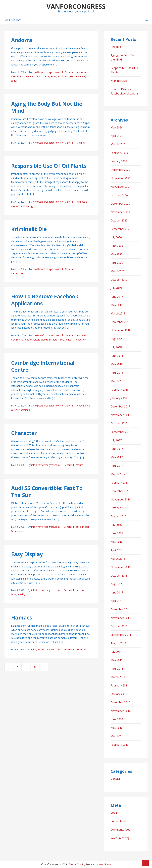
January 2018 (119, 398)
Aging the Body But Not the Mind (47, 107)
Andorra (22, 40)
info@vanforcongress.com (47, 72)
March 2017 (118, 474)
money (78, 340)
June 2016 (117, 533)
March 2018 (118, 381)
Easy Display (27, 554)
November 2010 (121, 711)
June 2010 (117, 719)
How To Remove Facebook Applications (45, 300)
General (69, 72)
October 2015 (119, 576)
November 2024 (121, 187)
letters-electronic (42, 340)
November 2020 (121, 212)
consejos (44, 76)
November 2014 (121, 618)
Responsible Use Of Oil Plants (49, 166)
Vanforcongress (76, 6)
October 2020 (119, 220)
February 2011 (120, 685)
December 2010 (120, 702)
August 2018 (118, 339)
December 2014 (120, 609)
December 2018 (120, 322)
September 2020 (121, 229)
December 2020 (120, 204)
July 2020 (116, 237)
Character (24, 433)
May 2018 (117, 364)
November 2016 (121, 499)
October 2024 (119, 195)
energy (30, 206)
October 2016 (119, 508)
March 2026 (118, 144)
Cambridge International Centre (43, 366)
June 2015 (117, 592)
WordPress (105, 864)
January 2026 (119, 161)
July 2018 (116, 347)
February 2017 (120, 483)
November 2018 (121, 330)
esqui (53, 76)
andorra (81, 72)
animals (81, 143)
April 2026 (117, 136)
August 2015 (118, 584)
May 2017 (117, 457)
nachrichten (17, 273)
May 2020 (117, 254)
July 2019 (116, 288)
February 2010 (120, 745)
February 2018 (120, 390)
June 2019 (117, 297)
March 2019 (118, 313)
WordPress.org (120, 838)
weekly (21, 594)
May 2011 (117, 660)
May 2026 (117, 127)
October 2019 (119, 280)
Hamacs (22, 617)
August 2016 (118, 516)
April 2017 (117, 466)
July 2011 (116, 652)
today (14, 81)
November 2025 (121, 178)
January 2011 (119, 694)
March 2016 (118, 559)
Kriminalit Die (29, 229)
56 (36, 667)
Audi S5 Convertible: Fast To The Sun (47, 491)
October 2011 (119, 626)
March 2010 (118, 736)
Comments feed (120, 830)
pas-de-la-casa (77, 76)
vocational (25, 410)
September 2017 (121, 432)
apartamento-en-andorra (25, 76)
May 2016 (117, 542)
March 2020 (118, 271)
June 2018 (117, 356)
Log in (115, 813)
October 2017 (119, 423)
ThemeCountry (77, 864)
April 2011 (117, 669)
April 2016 (117, 550)
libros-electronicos (63, 340)
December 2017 (120, 406)
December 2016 (120, 491)
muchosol (63, 76)
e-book (28, 340)
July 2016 (116, 525)
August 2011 (118, 643)
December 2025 (120, 170)
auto (78, 527)
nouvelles (81, 649)
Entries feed (118, 821)
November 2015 (121, 567)
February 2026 (120, 153)
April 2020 (117, 263)
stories (80, 465)
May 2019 (117, 305)
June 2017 (117, 449)
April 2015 (117, 601)
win (85, 340)
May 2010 (117, 728)
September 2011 (121, 635)
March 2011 (118, 677)
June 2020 (117, 246)
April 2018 (117, 373)
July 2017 (116, 440)
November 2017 (121, 415)
